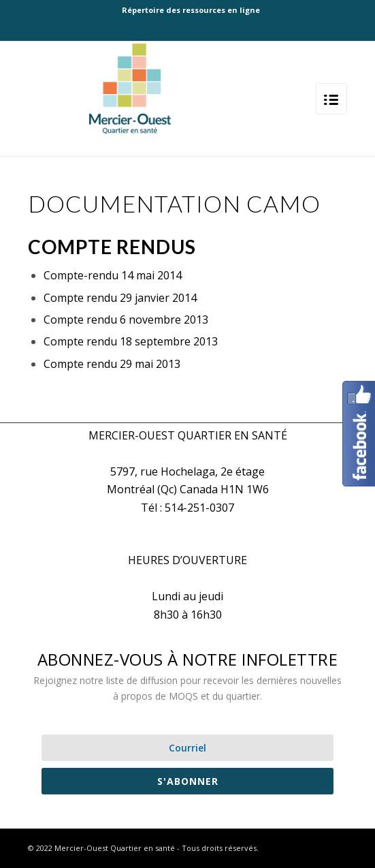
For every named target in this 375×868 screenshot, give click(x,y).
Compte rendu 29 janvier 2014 (120, 298)
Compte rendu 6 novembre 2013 (126, 320)
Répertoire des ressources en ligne (191, 10)
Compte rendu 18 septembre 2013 (131, 341)
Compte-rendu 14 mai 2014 (113, 275)
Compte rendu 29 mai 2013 (112, 364)
